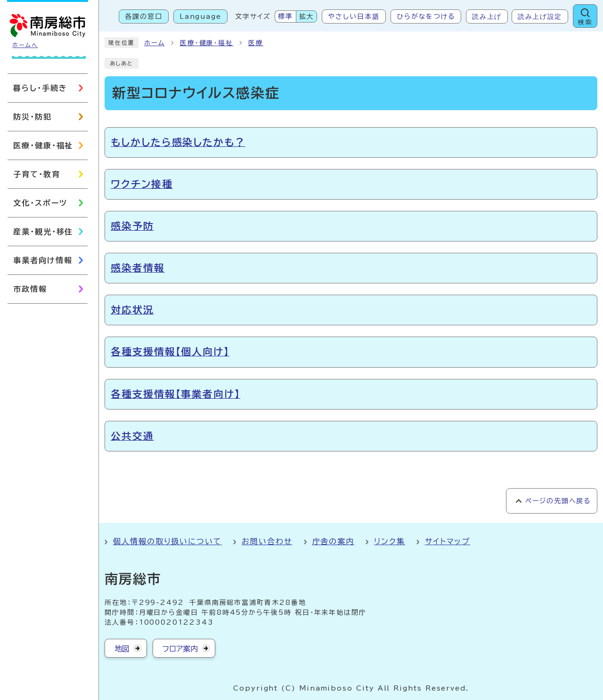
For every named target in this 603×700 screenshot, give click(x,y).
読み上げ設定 (540, 16)
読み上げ (487, 16)
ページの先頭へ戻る (558, 501)
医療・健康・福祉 (207, 43)
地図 (122, 649)
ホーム (155, 43)
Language (200, 16)
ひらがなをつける (426, 16)
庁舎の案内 (334, 541)
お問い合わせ (267, 541)
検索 (585, 22)
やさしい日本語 (354, 16)
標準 (285, 16)
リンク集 (390, 541)
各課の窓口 (144, 16)
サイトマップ (448, 541)
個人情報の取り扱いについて (167, 541)
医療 (256, 43)
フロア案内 (180, 649)
